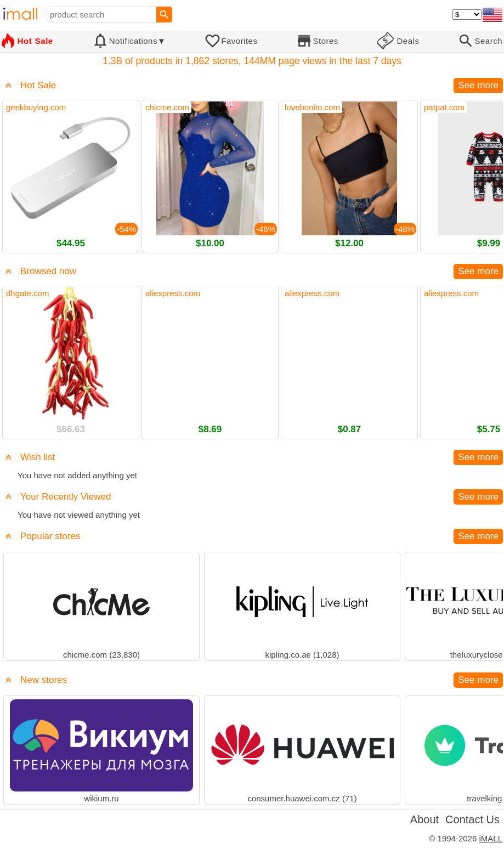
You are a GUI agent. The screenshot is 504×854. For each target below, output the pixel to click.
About (424, 819)
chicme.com (167, 107)
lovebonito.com (312, 107)
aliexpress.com (173, 293)
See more (478, 85)
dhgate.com (27, 293)
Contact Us (472, 819)
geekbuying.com (36, 107)
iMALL (491, 838)
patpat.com (444, 107)
